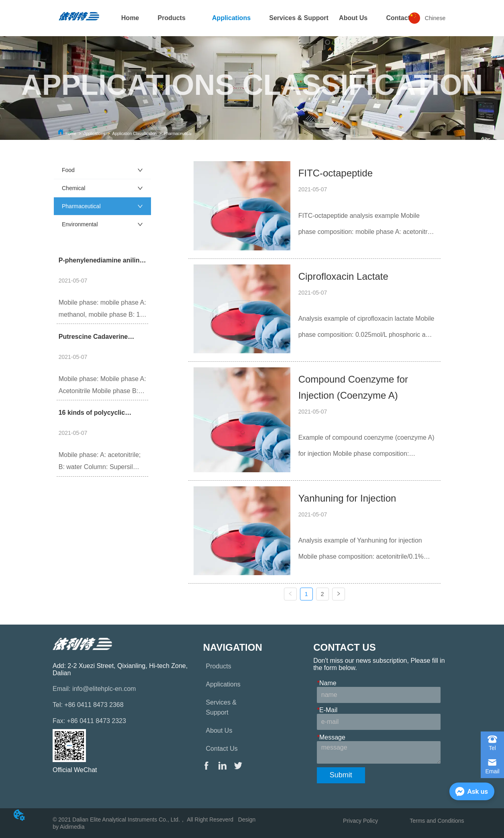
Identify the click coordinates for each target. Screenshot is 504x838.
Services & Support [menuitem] (299, 18)
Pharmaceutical (178, 134)
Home (71, 134)
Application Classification (135, 134)
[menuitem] (171, 18)
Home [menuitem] (130, 18)
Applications (94, 134)
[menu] (252, 18)
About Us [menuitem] (353, 18)
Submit (341, 775)
